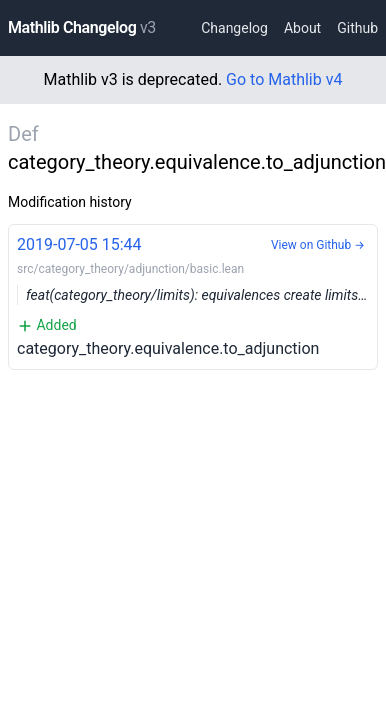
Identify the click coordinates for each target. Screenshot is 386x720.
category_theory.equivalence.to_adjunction (197, 295)
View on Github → (318, 245)
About (302, 28)
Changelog (234, 28)
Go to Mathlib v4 (284, 79)
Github (357, 28)
